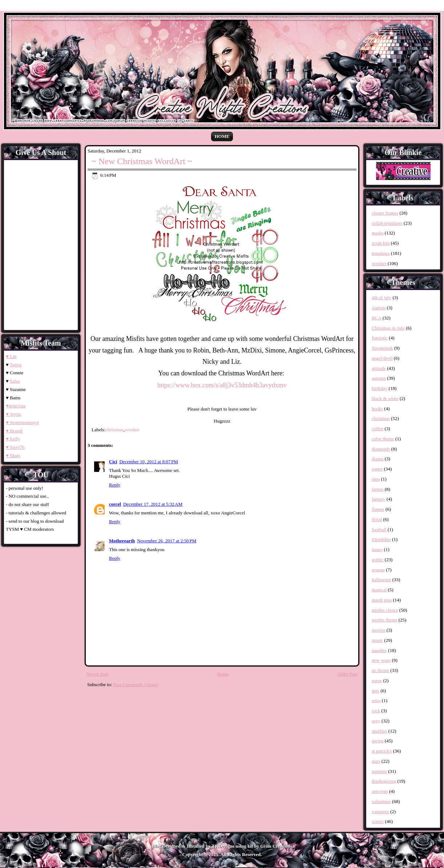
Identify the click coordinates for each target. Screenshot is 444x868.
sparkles (380, 731)
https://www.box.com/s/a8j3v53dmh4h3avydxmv (222, 385)
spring (378, 741)
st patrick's (382, 751)
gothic (378, 560)
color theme (383, 439)
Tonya (16, 365)
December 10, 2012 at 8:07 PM (149, 462)
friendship (381, 539)
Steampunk (382, 348)
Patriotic (380, 338)
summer (379, 771)
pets (376, 691)
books (377, 409)
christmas (114, 430)
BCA (377, 318)
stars (376, 761)
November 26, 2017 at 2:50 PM (167, 541)
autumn (379, 378)
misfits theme (384, 620)
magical (379, 590)
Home (222, 136)
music (377, 640)
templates (381, 253)
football (379, 529)
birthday (380, 388)
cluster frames (385, 213)
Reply (115, 485)
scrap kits (381, 243)
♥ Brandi (14, 431)
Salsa (15, 381)
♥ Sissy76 (15, 447)
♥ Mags (13, 455)
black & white (385, 398)
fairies (378, 489)
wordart (132, 430)
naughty (379, 650)
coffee (378, 429)
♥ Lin (11, 356)
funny (377, 549)
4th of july (382, 298)
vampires (380, 812)
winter (378, 821)
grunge (378, 570)
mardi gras (382, 600)
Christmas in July (388, 328)
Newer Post (97, 674)
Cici (113, 462)
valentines (381, 801)
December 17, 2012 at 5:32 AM (153, 504)
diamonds (381, 449)
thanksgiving (384, 781)
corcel (115, 504)
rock (376, 711)
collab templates (387, 223)
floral (377, 519)
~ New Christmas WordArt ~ (142, 161)
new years (381, 660)
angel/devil (382, 358)
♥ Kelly (13, 439)
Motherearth (122, 541)
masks (378, 233)
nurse (377, 680)
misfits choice (385, 610)
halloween (381, 580)
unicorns (380, 791)
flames (378, 509)
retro (376, 700)
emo (376, 479)
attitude (379, 368)
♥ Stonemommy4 (22, 422)
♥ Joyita (13, 414)
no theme (380, 670)
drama (378, 459)
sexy (376, 721)
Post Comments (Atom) (136, 684)
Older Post (348, 674)
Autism (379, 308)
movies (379, 630)
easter (377, 469)
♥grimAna (16, 406)
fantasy (379, 499)
